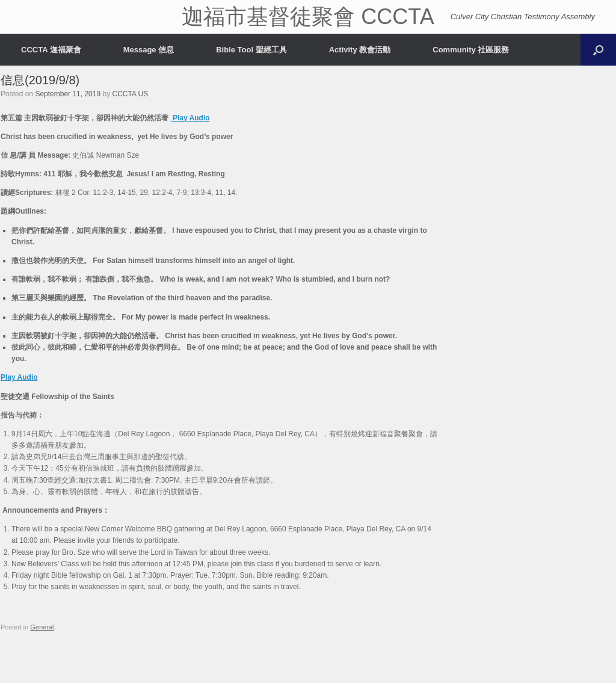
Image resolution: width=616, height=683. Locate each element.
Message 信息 (149, 50)
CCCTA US (131, 94)
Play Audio (190, 118)
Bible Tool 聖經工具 (251, 50)
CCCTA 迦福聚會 (51, 50)
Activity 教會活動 (360, 50)
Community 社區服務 (471, 50)
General (42, 627)
